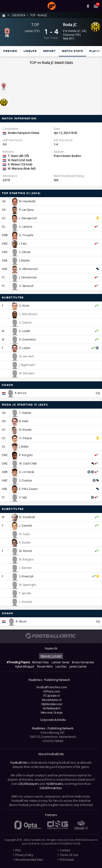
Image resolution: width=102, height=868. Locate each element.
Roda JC (70, 25)
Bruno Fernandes (83, 662)
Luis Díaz (61, 667)
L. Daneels (25, 526)
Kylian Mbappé (25, 667)
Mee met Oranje (52, 712)
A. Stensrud (26, 286)
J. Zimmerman (28, 277)
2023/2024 (18, 15)
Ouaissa (69, 35)
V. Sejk (23, 497)
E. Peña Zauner (28, 489)
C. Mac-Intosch (28, 314)
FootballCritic (19, 762)
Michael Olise (40, 662)
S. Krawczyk (26, 576)
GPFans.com (51, 691)
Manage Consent (51, 656)
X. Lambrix (26, 227)
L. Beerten (25, 568)
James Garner (78, 667)
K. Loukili (24, 331)
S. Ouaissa (25, 480)
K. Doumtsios (27, 339)
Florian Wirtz (45, 667)
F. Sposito (25, 593)
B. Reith (24, 421)
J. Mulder (24, 260)
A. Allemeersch (28, 269)
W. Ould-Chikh (28, 463)
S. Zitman (25, 252)
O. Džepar (26, 438)
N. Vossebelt (27, 517)
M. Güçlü (24, 534)
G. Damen (25, 323)
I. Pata (23, 244)
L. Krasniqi (25, 602)
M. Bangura (26, 559)
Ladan (29, 31)
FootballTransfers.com (52, 687)
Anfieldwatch (52, 708)
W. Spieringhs (27, 585)
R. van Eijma (26, 210)
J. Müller (24, 447)
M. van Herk (26, 356)
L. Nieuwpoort (28, 218)
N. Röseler (25, 430)
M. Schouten (27, 373)
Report (49, 51)
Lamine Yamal (60, 662)
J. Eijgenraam (27, 365)
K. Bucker (25, 542)
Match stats (72, 51)
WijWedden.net (52, 704)
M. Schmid (25, 551)
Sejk (66, 38)
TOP (35, 25)
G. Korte (24, 306)
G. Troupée (26, 235)
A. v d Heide (27, 472)
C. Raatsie (25, 413)
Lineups (30, 51)
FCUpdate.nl (51, 696)
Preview (10, 51)
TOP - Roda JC (39, 15)
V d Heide (70, 31)
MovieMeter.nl (52, 700)
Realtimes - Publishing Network (53, 728)
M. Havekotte (27, 201)
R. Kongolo (26, 455)
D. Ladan (25, 348)
